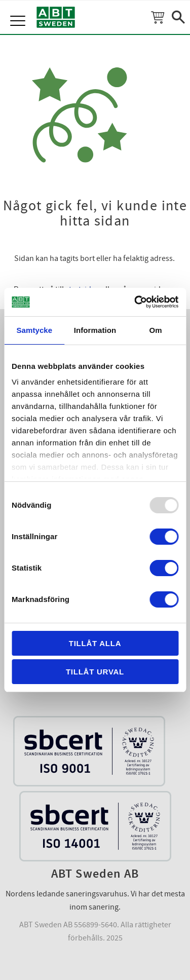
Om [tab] (156, 330)
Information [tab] (95, 330)
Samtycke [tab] (34, 330)
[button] (19, 10)
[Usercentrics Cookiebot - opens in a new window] (135, 302)
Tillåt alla (95, 643)
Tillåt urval (95, 672)
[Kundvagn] (158, 17)
